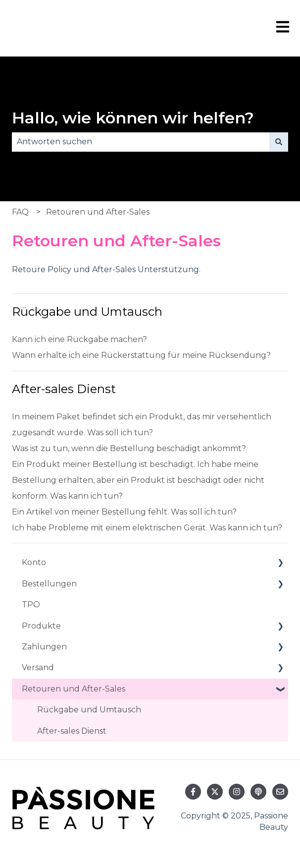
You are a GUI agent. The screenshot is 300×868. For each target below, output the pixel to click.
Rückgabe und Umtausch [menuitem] (89, 710)
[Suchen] (279, 142)
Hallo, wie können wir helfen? (133, 118)
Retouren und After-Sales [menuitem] (74, 689)
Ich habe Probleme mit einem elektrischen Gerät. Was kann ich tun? (147, 528)
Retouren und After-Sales (98, 212)
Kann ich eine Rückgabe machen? (79, 339)
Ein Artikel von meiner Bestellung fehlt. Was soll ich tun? (124, 512)
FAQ (20, 212)
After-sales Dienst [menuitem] (72, 731)
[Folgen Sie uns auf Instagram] (237, 792)
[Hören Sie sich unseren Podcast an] (258, 792)
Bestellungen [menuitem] (49, 584)
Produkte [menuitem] (41, 626)
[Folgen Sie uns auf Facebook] (193, 792)
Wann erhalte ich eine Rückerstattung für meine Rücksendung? (141, 355)
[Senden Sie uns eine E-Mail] (280, 792)
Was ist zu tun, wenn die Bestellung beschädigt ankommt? (129, 448)
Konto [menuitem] (34, 562)
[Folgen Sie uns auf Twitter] (215, 792)
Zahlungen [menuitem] (44, 647)
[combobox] (141, 142)
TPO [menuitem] (31, 605)
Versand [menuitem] (38, 667)
